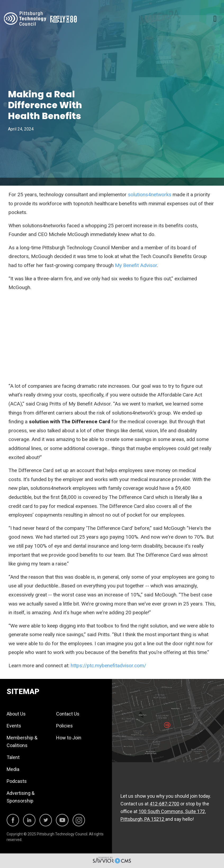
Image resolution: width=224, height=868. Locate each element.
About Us (16, 714)
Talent (13, 757)
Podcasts (17, 781)
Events (14, 726)
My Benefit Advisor (136, 265)
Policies (64, 726)
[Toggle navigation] (215, 19)
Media (13, 769)
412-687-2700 (164, 804)
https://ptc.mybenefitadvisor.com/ (108, 666)
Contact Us (68, 714)
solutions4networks (150, 195)
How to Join (69, 738)
